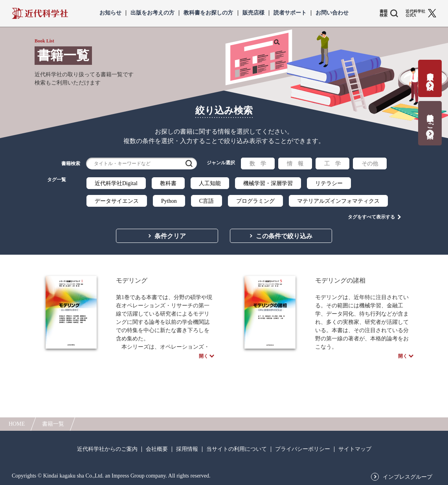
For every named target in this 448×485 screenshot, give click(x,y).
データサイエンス (117, 201)
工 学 (332, 164)
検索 (189, 164)
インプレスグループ (408, 477)
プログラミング (255, 201)
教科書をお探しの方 (208, 13)
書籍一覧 (53, 424)
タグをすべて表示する (371, 217)
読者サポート (290, 13)
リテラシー (329, 183)
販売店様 (253, 13)
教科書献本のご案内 (430, 118)
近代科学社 (40, 13)
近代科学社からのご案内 (107, 449)
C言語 (207, 201)
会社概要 (157, 449)
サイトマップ (355, 449)
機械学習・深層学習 (268, 183)
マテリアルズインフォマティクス (338, 201)
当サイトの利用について (237, 449)
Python (169, 201)
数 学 (258, 164)
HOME (17, 424)
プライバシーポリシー (303, 449)
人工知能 (210, 183)
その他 (370, 164)
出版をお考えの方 (152, 13)
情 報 (295, 164)
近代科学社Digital (116, 183)
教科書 (168, 183)
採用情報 (187, 449)
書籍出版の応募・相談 (430, 73)
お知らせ (110, 13)
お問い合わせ (332, 13)
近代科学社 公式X (415, 13)
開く (204, 357)
